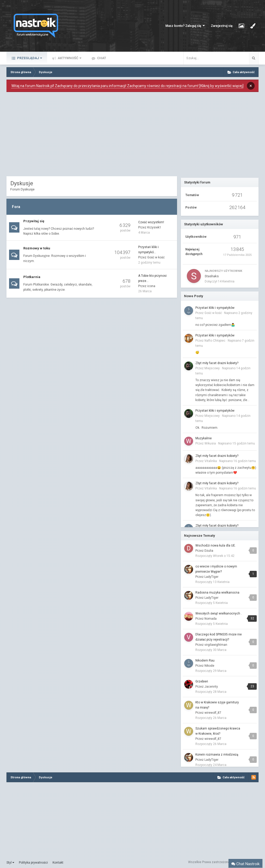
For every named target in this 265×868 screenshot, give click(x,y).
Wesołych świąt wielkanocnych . (219, 613)
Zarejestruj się (222, 26)
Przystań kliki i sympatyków (215, 308)
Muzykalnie (204, 438)
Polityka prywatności (33, 863)
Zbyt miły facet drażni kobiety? (217, 363)
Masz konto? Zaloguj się (185, 26)
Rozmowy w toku (37, 248)
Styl (10, 863)
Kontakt (58, 863)
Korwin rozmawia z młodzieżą (217, 755)
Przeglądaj (29, 58)
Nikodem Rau (205, 660)
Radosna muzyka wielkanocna (217, 593)
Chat (101, 58)
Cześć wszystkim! (151, 222)
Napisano (237, 443)
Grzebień (202, 681)
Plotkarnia (32, 277)
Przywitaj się (34, 221)
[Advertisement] (92, 135)
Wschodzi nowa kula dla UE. (216, 546)
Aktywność (69, 58)
